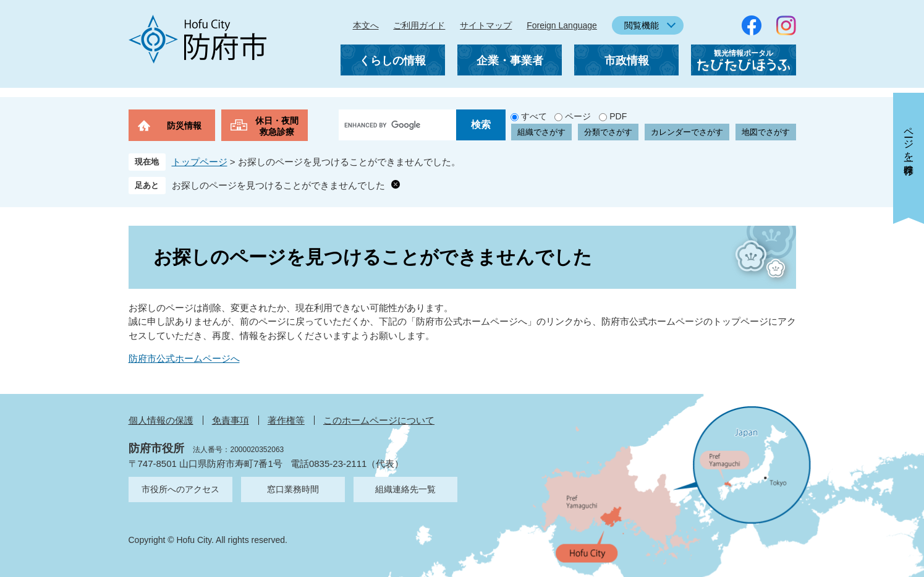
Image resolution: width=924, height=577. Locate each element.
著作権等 (286, 420)
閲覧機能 (642, 25)
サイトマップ (486, 25)
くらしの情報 (392, 61)
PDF (618, 116)
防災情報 (184, 126)
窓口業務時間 (293, 489)
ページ (578, 116)
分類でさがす (608, 132)
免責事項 (231, 420)
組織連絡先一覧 (405, 489)
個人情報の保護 (161, 420)
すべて (534, 116)
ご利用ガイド (419, 25)
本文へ (366, 25)
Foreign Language (562, 25)
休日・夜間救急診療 (277, 126)
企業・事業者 (510, 61)
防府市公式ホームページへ (184, 358)
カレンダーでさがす (687, 132)
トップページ (200, 162)
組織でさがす (541, 132)
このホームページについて (379, 420)
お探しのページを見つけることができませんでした (278, 185)
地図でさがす (766, 132)
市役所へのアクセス (180, 489)
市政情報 (627, 61)
